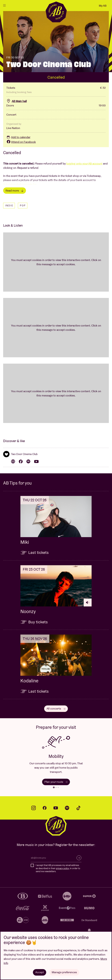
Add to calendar (18, 137)
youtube (56, 808)
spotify (67, 808)
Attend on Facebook (21, 142)
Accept (40, 972)
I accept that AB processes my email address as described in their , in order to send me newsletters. (58, 868)
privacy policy (62, 868)
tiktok (78, 808)
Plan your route (56, 782)
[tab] (54, 787)
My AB (103, 6)
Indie (9, 206)
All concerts (56, 709)
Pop (23, 206)
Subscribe (79, 858)
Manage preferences (64, 972)
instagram (34, 808)
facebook (45, 808)
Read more (15, 190)
